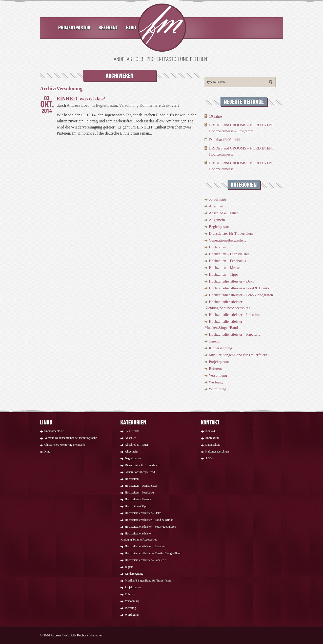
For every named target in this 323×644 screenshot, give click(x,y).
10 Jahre (215, 116)
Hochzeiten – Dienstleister (229, 254)
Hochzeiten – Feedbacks (227, 261)
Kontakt (210, 431)
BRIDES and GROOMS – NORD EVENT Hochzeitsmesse (242, 151)
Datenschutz (213, 445)
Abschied (216, 206)
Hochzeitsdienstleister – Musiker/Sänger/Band (153, 553)
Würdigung (217, 389)
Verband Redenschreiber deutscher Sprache (71, 438)
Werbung (216, 382)
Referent (215, 369)
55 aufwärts (218, 199)
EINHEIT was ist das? (81, 99)
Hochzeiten (217, 247)
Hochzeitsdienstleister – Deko (232, 281)
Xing (47, 452)
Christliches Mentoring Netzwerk (65, 445)
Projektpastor (219, 362)
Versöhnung (129, 105)
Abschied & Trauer (223, 213)
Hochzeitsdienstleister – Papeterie (235, 334)
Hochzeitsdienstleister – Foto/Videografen (241, 295)
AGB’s (209, 458)
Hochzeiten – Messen (225, 268)
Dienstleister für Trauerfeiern (231, 233)
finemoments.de (54, 431)
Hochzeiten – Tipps (224, 274)
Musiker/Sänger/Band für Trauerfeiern (238, 355)
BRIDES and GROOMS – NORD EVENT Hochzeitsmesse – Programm (242, 128)
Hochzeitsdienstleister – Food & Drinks (239, 288)
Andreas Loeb (78, 105)
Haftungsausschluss (217, 452)
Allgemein (217, 220)
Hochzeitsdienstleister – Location (234, 315)
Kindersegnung (220, 348)
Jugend (214, 341)
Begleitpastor (106, 105)
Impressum (212, 438)
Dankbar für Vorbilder (226, 140)
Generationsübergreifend (228, 240)
